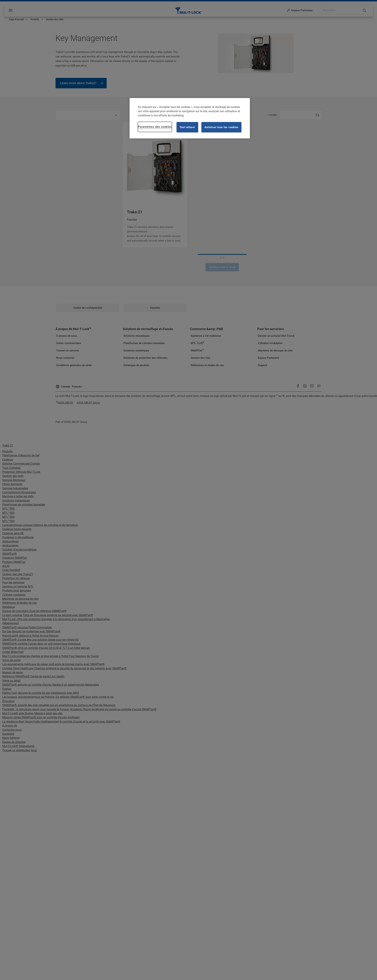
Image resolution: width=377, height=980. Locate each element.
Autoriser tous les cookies (222, 127)
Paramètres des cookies (155, 127)
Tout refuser (187, 127)
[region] (190, 118)
